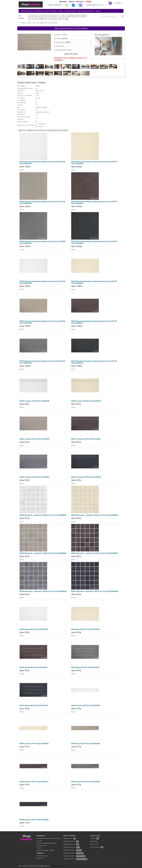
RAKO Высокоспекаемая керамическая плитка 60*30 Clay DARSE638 (42, 282)
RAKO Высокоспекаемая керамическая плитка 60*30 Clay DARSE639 (94, 282)
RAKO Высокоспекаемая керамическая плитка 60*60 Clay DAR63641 (94, 202)
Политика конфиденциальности (47, 843)
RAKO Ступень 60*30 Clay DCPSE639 (86, 401)
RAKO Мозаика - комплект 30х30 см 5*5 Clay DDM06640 (43, 553)
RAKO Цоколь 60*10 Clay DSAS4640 (86, 743)
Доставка (63, 2)
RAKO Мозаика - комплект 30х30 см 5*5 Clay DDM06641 (95, 553)
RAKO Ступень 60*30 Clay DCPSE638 (34, 401)
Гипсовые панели (27, 11)
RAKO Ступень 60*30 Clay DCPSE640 (34, 439)
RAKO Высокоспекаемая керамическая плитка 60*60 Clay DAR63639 (94, 163)
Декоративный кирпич (86, 11)
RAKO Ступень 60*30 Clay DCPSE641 (86, 439)
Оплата (72, 2)
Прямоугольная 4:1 (69, 853)
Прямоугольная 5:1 (69, 856)
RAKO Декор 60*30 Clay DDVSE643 (34, 705)
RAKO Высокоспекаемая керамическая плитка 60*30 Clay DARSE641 (94, 322)
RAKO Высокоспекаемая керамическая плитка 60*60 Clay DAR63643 (94, 242)
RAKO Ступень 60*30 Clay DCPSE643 (86, 477)
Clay (34, 23)
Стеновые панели (70, 11)
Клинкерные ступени (42, 11)
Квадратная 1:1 (68, 838)
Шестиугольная (95, 847)
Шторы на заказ (42, 845)
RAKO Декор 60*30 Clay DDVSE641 (34, 667)
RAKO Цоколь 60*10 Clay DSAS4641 (34, 782)
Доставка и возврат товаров (45, 850)
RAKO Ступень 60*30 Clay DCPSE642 (34, 477)
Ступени (93, 844)
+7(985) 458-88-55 (55, 5)
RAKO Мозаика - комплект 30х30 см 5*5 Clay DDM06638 (43, 515)
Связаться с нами (42, 856)
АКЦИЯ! (88, 2)
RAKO (29, 23)
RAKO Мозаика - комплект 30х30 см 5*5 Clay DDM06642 (43, 591)
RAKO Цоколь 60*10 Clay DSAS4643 (34, 820)
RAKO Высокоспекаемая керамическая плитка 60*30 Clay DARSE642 (42, 362)
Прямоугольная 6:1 (69, 859)
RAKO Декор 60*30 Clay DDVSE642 (85, 667)
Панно (92, 841)
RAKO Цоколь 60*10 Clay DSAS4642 (86, 782)
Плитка (60, 11)
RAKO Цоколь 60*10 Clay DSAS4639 (34, 743)
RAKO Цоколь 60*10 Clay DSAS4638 (86, 705)
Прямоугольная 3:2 (69, 844)
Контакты (80, 2)
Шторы (98, 11)
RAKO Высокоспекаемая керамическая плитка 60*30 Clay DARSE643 (94, 362)
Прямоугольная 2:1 (69, 847)
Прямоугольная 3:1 (69, 850)
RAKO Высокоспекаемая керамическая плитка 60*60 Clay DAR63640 (42, 202)
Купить (22, 170)
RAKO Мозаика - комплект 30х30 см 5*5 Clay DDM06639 (95, 515)
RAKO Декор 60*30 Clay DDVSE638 (34, 629)
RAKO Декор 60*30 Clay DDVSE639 (85, 629)
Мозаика (54, 11)
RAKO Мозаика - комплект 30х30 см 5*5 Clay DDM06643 (95, 591)
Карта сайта (40, 858)
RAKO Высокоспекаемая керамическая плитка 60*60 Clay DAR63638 (42, 163)
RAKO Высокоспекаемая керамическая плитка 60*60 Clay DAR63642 (42, 242)
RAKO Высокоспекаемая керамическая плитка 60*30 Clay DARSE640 (42, 322)
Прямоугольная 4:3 (69, 841)
